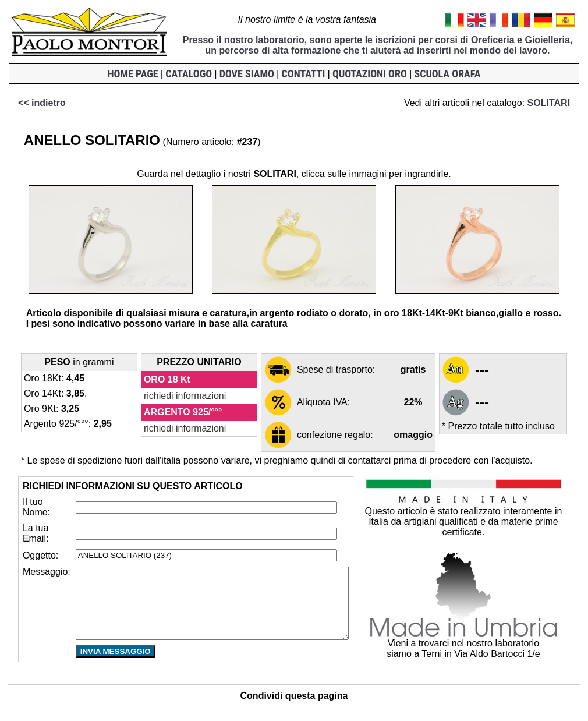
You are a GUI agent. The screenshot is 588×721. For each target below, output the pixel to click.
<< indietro (33, 103)
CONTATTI (304, 74)
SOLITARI (557, 103)
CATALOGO (189, 74)
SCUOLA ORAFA (447, 74)
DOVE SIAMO (247, 74)
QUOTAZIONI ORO (370, 74)
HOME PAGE (133, 74)
